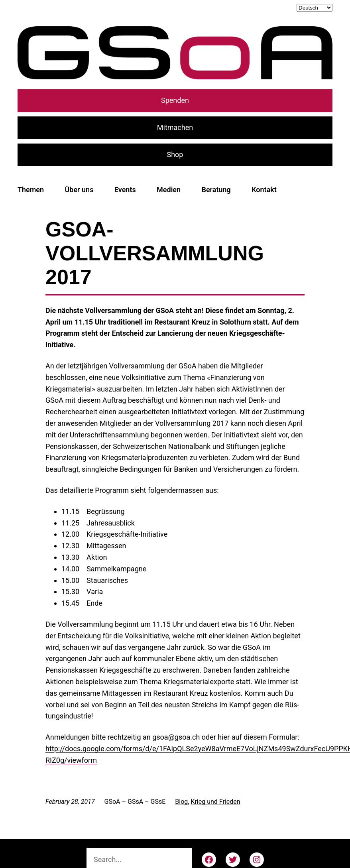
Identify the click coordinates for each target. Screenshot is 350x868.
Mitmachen (175, 127)
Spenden (175, 100)
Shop (175, 155)
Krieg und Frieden (215, 802)
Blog (181, 802)
